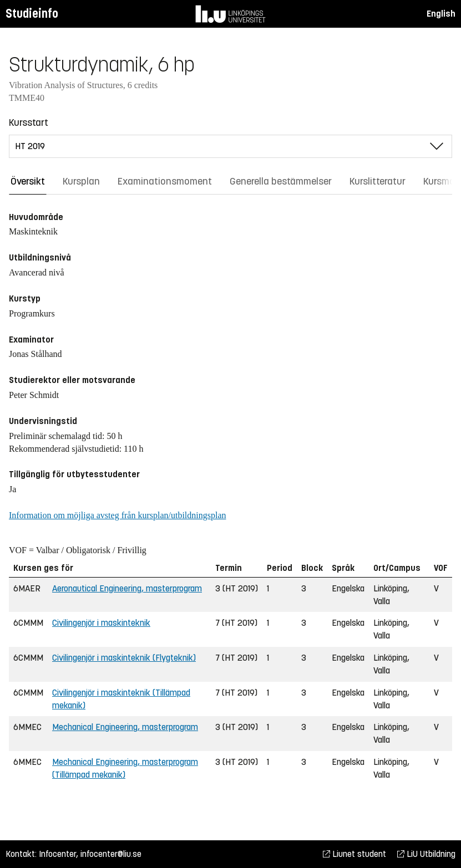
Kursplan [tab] (81, 181)
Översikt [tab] (28, 181)
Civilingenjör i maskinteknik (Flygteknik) (124, 658)
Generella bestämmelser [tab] (281, 181)
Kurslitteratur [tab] (378, 181)
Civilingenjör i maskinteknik (101, 623)
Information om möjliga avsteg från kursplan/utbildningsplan (117, 515)
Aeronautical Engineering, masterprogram (127, 588)
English (441, 14)
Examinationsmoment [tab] (165, 181)
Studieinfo (32, 14)
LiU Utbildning (426, 854)
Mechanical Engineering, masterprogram (125, 727)
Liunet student (354, 854)
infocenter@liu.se (111, 854)
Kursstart (29, 122)
